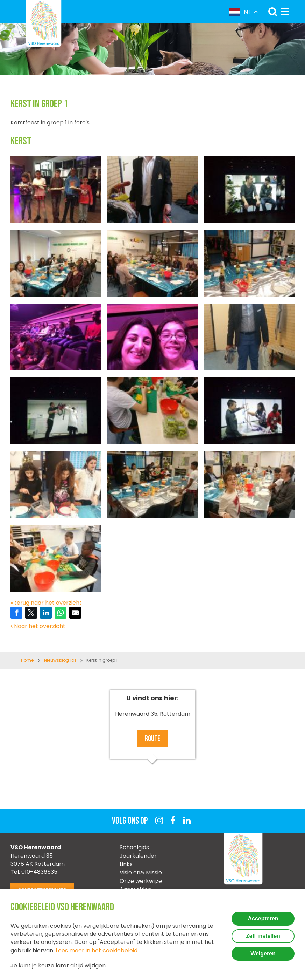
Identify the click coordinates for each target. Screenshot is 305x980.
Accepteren (263, 918)
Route (152, 739)
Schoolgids (134, 847)
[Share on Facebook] (16, 613)
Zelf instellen (263, 936)
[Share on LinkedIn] (46, 613)
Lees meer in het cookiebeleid (97, 950)
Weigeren (263, 954)
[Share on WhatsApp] (61, 613)
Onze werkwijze (141, 881)
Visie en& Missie (141, 873)
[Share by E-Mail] (75, 613)
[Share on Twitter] (31, 613)
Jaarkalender (138, 856)
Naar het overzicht (38, 626)
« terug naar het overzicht (46, 603)
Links (126, 864)
